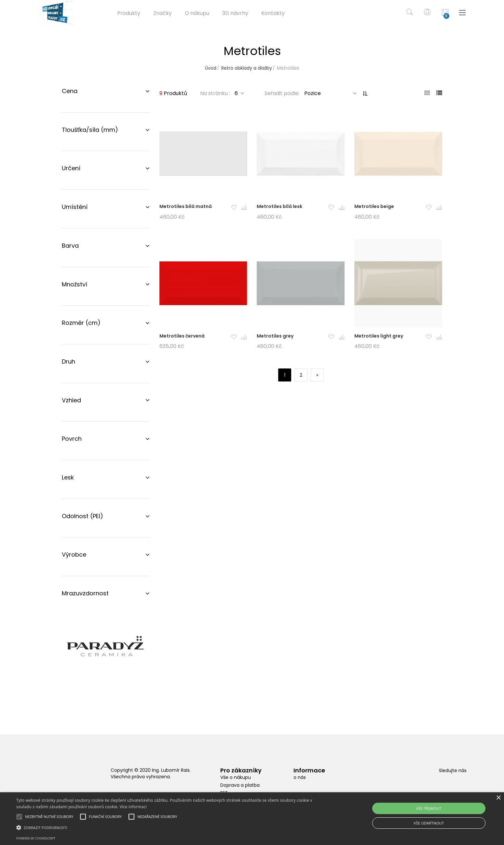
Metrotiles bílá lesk (279, 206)
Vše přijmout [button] (429, 808)
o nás (300, 777)
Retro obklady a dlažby (247, 68)
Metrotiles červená (182, 336)
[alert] (252, 819)
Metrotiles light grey (379, 336)
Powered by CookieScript (36, 838)
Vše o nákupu (236, 777)
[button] (234, 208)
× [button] (498, 798)
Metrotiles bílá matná (186, 206)
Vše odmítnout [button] (429, 823)
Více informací (133, 807)
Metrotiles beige (374, 206)
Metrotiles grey (275, 336)
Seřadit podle (281, 93)
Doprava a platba (240, 785)
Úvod (211, 68)
